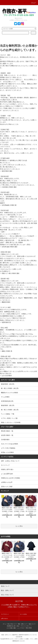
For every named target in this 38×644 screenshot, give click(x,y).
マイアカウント (5, 614)
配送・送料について (23, 624)
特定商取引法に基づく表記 (13, 626)
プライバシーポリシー (26, 626)
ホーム (4, 624)
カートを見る (23, 614)
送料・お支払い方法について (10, 461)
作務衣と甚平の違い (7, 469)
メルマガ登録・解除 (11, 628)
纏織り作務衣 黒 (7, 351)
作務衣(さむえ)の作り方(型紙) (10, 478)
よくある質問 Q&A (7, 474)
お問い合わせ (4, 618)
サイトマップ (5, 465)
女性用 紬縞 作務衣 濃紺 (10, 247)
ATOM (30, 628)
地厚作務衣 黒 (6, 322)
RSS (27, 628)
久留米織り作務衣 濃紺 (9, 187)
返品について (32, 624)
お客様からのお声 (7, 482)
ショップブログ (21, 628)
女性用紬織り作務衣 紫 (9, 205)
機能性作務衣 (6, 302)
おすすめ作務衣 (7, 376)
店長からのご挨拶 (7, 487)
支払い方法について (12, 624)
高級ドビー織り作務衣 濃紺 (11, 273)
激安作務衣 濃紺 (7, 171)
